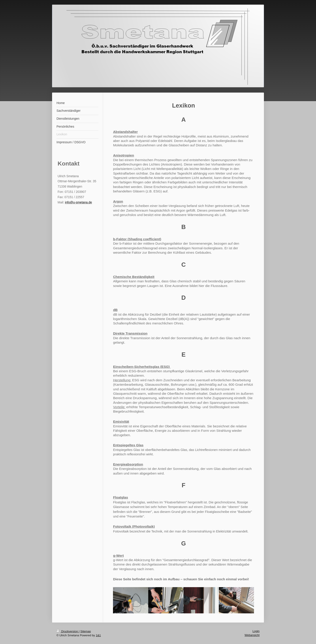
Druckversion (68, 631)
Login (256, 631)
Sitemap (86, 631)
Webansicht (252, 635)
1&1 (98, 635)
